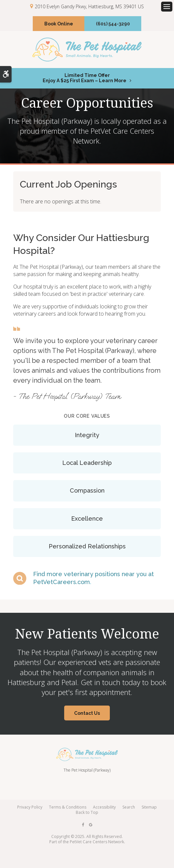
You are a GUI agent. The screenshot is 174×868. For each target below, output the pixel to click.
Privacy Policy (30, 807)
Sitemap (149, 807)
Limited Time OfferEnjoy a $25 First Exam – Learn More (85, 78)
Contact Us (87, 713)
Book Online (59, 24)
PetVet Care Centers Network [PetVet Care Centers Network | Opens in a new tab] (97, 842)
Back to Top (87, 812)
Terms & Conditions (68, 807)
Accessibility (104, 807)
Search (129, 807)
